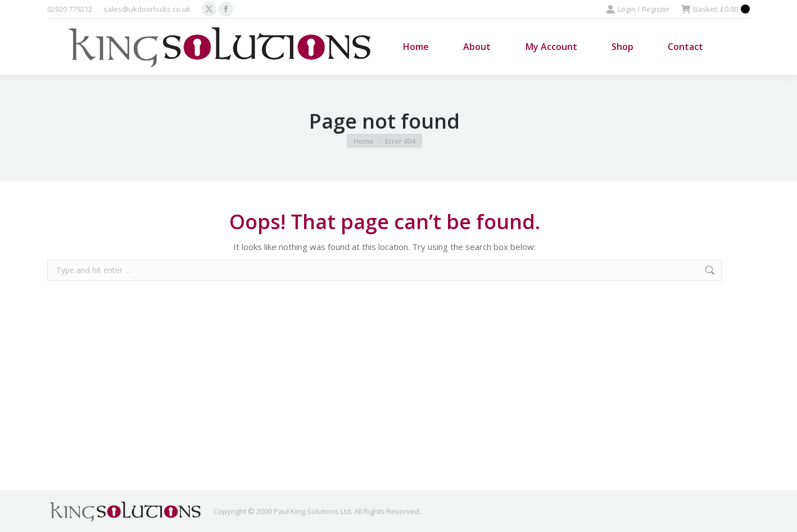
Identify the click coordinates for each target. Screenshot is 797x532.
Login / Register (638, 9)
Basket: (716, 9)
